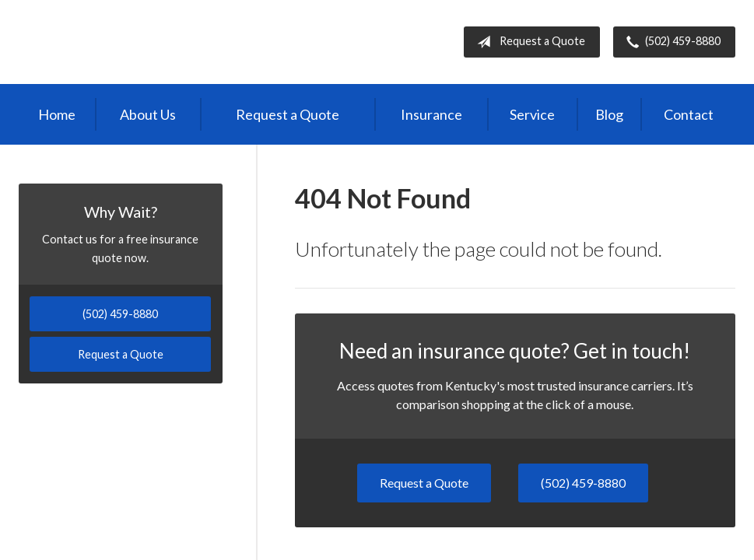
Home (57, 114)
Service (532, 114)
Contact (689, 114)
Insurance (431, 114)
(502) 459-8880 (670, 42)
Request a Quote (528, 42)
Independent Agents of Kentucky (148, 42)
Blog (609, 114)
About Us (148, 114)
